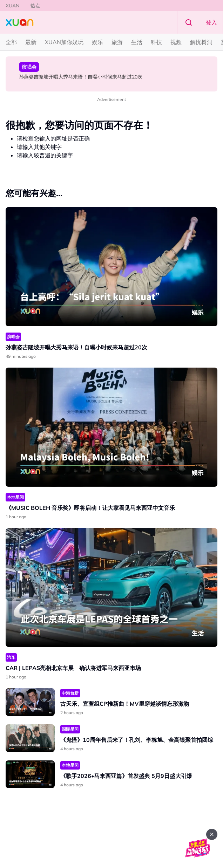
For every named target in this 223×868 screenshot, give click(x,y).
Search (189, 22)
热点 (35, 6)
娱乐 (97, 42)
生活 (137, 42)
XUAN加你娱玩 (64, 42)
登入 (211, 22)
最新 (31, 42)
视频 (176, 42)
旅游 (117, 42)
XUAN (12, 6)
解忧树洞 (201, 42)
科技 (156, 42)
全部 (11, 42)
